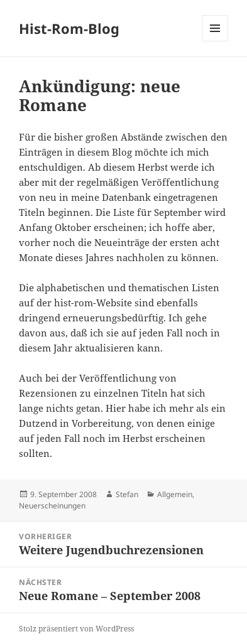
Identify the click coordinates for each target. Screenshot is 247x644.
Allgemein (175, 494)
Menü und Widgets (215, 41)
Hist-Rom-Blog (69, 28)
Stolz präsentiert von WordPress (76, 629)
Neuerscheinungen (52, 506)
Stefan (127, 494)
